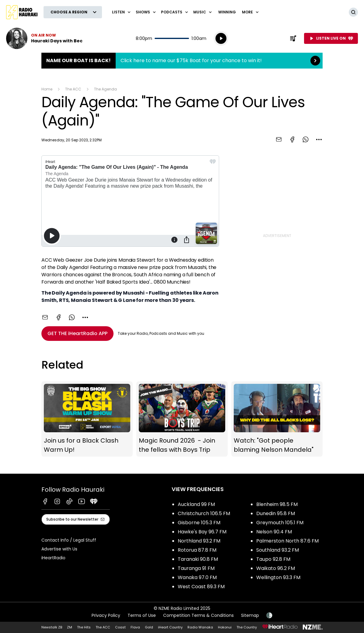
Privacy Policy (106, 615)
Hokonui (225, 627)
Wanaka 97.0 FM (197, 577)
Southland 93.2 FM (278, 550)
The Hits (84, 627)
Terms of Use (142, 615)
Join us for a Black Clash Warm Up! (87, 419)
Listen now (44, 38)
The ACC (73, 89)
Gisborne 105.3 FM (199, 523)
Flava (135, 627)
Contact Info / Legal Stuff (69, 540)
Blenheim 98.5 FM (277, 504)
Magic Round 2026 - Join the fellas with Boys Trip (182, 419)
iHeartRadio (53, 558)
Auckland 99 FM (196, 504)
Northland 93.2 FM (199, 541)
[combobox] (319, 140)
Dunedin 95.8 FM (276, 513)
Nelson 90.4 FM (274, 532)
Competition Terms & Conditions (198, 615)
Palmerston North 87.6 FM (287, 541)
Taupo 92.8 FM (273, 559)
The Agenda (105, 89)
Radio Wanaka (200, 627)
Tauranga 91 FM (196, 568)
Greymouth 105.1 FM (280, 523)
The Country (247, 627)
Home (47, 89)
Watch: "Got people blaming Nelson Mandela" (277, 419)
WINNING (227, 12)
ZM (70, 627)
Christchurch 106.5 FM (204, 513)
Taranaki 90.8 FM (198, 559)
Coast (120, 627)
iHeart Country (170, 627)
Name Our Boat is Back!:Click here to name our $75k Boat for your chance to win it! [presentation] (182, 61)
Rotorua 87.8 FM (197, 550)
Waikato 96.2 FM (276, 568)
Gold (149, 627)
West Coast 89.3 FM (201, 587)
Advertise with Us (59, 549)
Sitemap (250, 615)
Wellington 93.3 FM (278, 577)
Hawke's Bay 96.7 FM (202, 532)
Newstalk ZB (52, 627)
